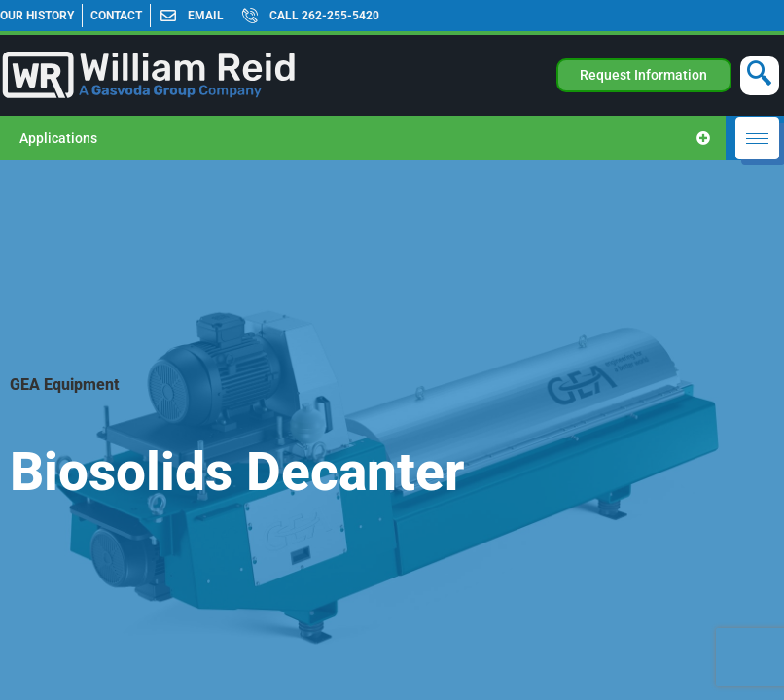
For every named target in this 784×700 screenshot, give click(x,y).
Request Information (643, 75)
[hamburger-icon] (757, 138)
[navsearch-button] (760, 76)
